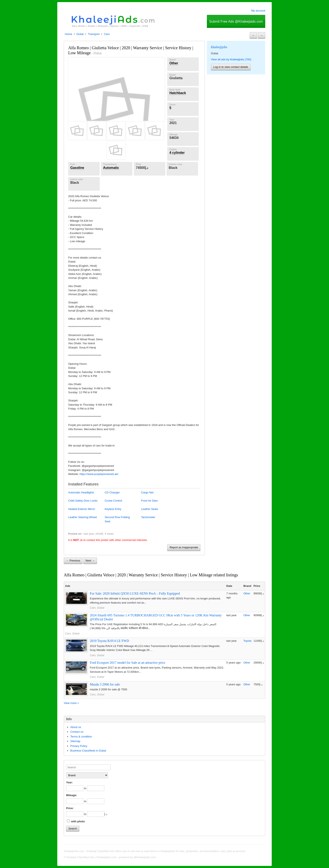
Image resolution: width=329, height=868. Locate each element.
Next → (90, 561)
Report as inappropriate (184, 547)
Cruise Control (113, 501)
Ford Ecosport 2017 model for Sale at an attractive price (127, 663)
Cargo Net (147, 492)
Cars (107, 34)
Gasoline (77, 168)
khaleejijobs (219, 47)
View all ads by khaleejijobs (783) (231, 59)
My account (258, 11)
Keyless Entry (113, 509)
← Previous (73, 561)
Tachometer (148, 517)
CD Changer (112, 492)
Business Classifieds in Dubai (88, 751)
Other (174, 63)
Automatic (111, 168)
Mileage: (72, 795)
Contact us (77, 732)
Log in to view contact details (231, 67)
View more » (71, 703)
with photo (76, 821)
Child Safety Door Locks (83, 501)
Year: (69, 782)
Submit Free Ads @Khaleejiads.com (236, 21)
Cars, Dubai (97, 608)
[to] (96, 788)
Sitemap (75, 741)
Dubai (80, 34)
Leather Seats (149, 509)
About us (76, 727)
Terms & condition (81, 737)
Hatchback (178, 93)
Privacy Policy (79, 746)
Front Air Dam (149, 501)
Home (69, 34)
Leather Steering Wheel (83, 517)
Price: (70, 808)
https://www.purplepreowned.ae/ (99, 474)
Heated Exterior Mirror (82, 509)
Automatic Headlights (81, 492)
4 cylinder (177, 153)
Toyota (247, 641)
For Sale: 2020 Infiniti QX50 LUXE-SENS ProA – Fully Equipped (135, 593)
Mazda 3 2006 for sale (105, 684)
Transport (94, 34)
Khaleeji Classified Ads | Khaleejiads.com (91, 857)
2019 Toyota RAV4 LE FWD (109, 641)
